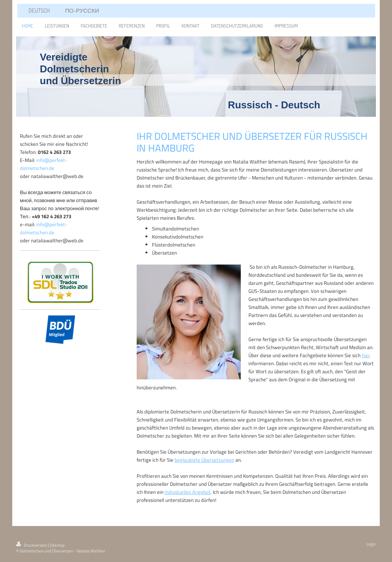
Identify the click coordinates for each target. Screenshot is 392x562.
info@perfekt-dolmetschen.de (44, 164)
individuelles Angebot (188, 492)
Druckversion (32, 545)
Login (371, 544)
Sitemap (57, 545)
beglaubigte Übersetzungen (204, 460)
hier (366, 355)
